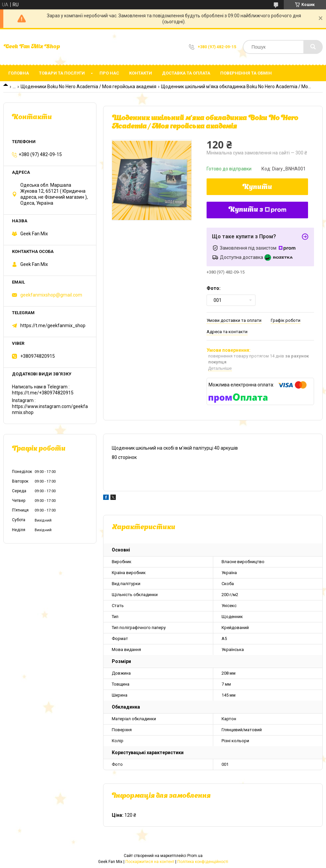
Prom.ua (195, 856)
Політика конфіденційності (203, 862)
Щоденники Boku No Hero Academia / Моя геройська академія (88, 87)
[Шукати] (313, 47)
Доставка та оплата (186, 73)
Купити (257, 187)
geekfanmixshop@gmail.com (51, 295)
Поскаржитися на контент (150, 862)
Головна (19, 73)
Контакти (141, 73)
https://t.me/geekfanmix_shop (53, 325)
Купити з (257, 210)
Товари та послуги (62, 73)
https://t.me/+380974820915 (43, 393)
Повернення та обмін (246, 73)
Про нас (109, 73)
